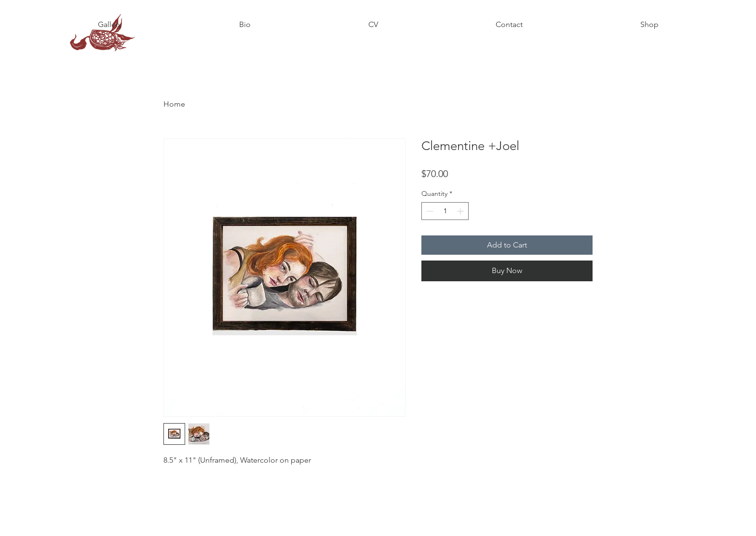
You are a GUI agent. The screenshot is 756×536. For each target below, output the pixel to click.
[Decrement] (429, 211)
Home (174, 104)
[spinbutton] (445, 211)
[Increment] (461, 211)
